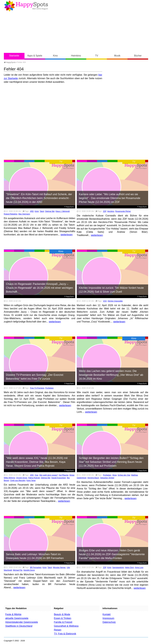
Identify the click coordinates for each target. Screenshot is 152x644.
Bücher (138, 56)
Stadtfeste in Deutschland (19, 626)
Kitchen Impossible (115, 301)
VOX (105, 301)
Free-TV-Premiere (37, 388)
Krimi (37, 211)
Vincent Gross (22, 478)
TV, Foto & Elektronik (65, 634)
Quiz (37, 475)
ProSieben (49, 388)
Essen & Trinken (63, 618)
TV (97, 56)
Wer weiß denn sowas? (49, 475)
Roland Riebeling (11, 214)
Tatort (42, 211)
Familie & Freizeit (63, 622)
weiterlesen (67, 235)
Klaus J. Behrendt (63, 211)
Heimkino (76, 56)
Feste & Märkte (13, 614)
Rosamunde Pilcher (123, 211)
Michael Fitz (18, 570)
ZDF (105, 211)
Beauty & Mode (62, 614)
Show (114, 475)
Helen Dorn (130, 568)
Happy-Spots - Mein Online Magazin (26, 6)
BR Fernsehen (36, 568)
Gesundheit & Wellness (66, 626)
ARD (32, 211)
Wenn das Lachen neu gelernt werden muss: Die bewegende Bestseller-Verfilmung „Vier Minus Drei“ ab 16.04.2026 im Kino (111, 375)
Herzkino (111, 211)
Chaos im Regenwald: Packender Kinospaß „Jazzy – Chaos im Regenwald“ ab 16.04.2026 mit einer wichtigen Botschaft (39, 288)
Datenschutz (109, 622)
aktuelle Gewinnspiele (17, 618)
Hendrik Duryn (29, 570)
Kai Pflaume (64, 475)
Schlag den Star (124, 475)
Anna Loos (139, 568)
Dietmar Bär (50, 211)
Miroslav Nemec (59, 568)
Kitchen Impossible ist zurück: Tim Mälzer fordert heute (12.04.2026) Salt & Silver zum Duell (111, 290)
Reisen (58, 630)
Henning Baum (93, 478)
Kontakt (107, 614)
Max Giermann (24, 214)
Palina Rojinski (34, 478)
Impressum (108, 618)
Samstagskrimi (118, 568)
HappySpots (10, 62)
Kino (55, 56)
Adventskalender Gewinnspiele (22, 622)
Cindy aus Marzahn (18, 480)
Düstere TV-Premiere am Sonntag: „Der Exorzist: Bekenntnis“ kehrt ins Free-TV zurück (35, 377)
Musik (117, 56)
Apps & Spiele (35, 56)
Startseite (14, 56)
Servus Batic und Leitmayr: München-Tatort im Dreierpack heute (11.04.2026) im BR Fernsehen (35, 556)
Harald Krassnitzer (59, 478)
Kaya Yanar (31, 480)
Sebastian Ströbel (107, 478)
